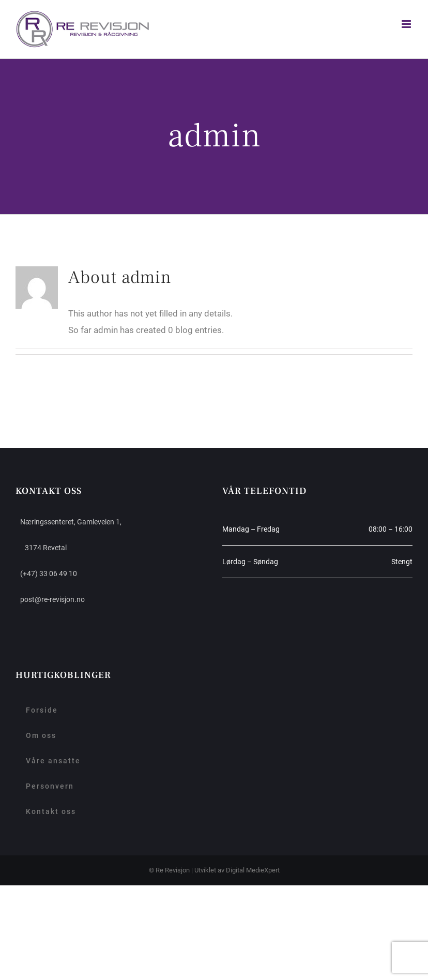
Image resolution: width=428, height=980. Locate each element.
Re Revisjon (173, 870)
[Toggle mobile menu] (407, 24)
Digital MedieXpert (253, 870)
